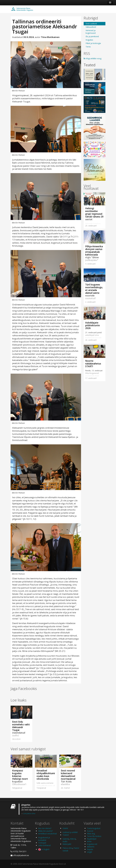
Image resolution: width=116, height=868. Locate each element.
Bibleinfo (91, 847)
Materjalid (67, 844)
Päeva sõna (68, 848)
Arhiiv (89, 841)
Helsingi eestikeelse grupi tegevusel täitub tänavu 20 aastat (94, 214)
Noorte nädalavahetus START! (93, 364)
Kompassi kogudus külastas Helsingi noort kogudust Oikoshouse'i (20, 777)
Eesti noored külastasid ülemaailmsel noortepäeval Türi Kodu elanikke (68, 777)
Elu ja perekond (92, 36)
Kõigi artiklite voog (92, 58)
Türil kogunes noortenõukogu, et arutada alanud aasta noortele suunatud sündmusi (94, 293)
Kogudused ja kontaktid (44, 839)
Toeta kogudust (94, 828)
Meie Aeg (91, 834)
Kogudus (89, 40)
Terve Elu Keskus (94, 836)
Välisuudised (91, 27)
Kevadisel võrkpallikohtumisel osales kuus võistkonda (47, 775)
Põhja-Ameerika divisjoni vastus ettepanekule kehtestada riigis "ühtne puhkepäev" (94, 253)
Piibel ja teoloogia (93, 43)
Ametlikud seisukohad (47, 834)
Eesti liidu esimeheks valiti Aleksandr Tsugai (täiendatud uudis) (21, 729)
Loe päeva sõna (29, 813)
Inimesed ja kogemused (91, 32)
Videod (73, 839)
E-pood (90, 831)
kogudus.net (92, 844)
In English (44, 849)
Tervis (88, 47)
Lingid (89, 852)
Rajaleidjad (92, 839)
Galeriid (66, 839)
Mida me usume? (45, 831)
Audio (65, 841)
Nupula (90, 849)
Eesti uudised (91, 24)
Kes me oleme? (45, 828)
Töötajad (42, 843)
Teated (90, 65)
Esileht (65, 828)
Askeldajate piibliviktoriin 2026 (92, 325)
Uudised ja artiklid (70, 832)
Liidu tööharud (44, 845)
